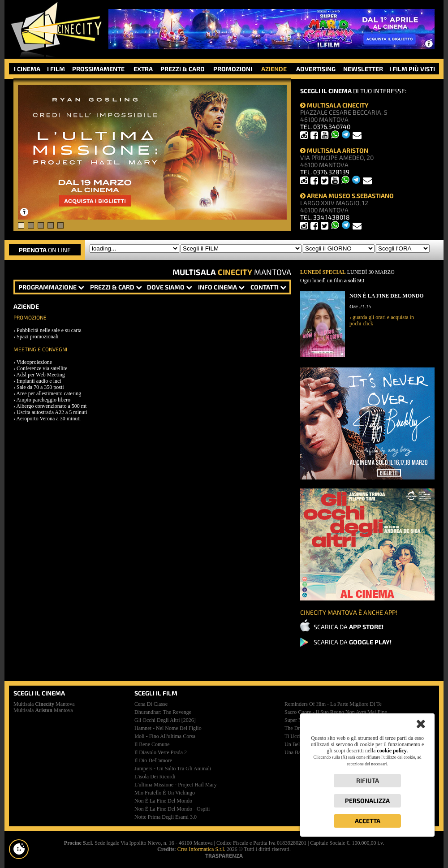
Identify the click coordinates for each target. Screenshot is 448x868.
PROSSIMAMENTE (98, 69)
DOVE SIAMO (170, 287)
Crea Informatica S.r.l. (201, 849)
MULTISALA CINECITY (334, 105)
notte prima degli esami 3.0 (166, 817)
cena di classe (151, 704)
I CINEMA (27, 69)
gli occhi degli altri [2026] (165, 720)
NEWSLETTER (363, 69)
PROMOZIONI (233, 69)
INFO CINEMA (221, 287)
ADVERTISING (316, 69)
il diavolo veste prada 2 (161, 752)
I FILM (56, 69)
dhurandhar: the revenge (163, 712)
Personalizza (367, 801)
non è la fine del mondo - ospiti (172, 809)
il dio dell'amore (153, 760)
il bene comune (152, 744)
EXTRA (143, 69)
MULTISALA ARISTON (334, 150)
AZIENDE (274, 69)
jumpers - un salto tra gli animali (173, 769)
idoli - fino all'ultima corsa (165, 736)
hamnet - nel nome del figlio (168, 728)
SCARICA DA (349, 627)
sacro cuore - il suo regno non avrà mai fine (336, 712)
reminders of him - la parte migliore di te (333, 704)
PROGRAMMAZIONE (51, 287)
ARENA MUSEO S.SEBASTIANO (347, 196)
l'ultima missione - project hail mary (176, 785)
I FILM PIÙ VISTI (412, 69)
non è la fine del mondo (163, 801)
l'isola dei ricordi (155, 777)
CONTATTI (268, 287)
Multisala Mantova (44, 704)
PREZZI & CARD (183, 69)
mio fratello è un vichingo (165, 793)
